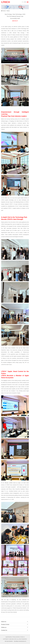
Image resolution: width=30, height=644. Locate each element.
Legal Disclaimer (9, 637)
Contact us (23, 637)
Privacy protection (16, 637)
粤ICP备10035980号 (9, 641)
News (8, 11)
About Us (4, 622)
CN (25, 2)
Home (4, 11)
